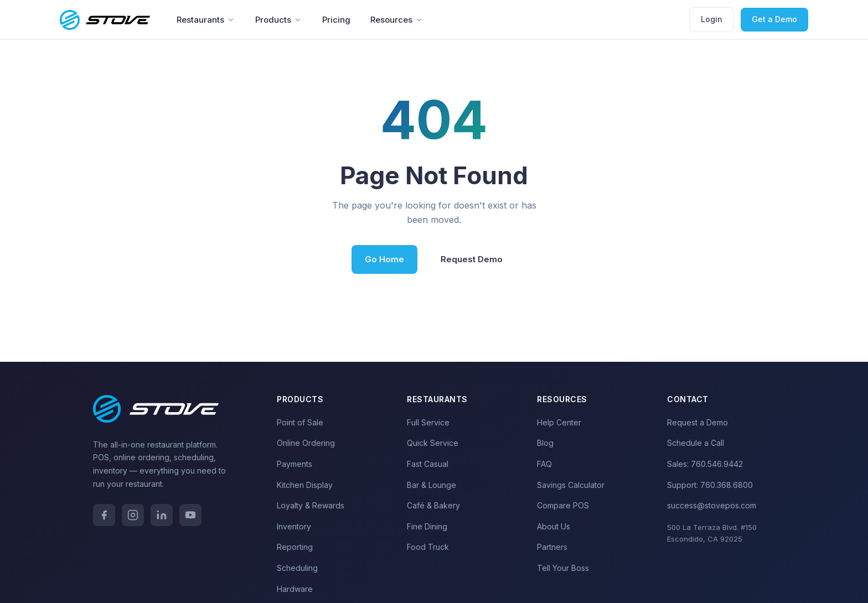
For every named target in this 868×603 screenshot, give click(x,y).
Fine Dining (427, 526)
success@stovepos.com (712, 505)
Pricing (336, 20)
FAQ (544, 464)
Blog (545, 443)
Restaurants (206, 20)
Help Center (559, 422)
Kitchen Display (305, 485)
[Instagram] (133, 515)
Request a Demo (697, 422)
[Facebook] (104, 515)
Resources (397, 20)
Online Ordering (306, 443)
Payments (294, 464)
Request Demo (472, 259)
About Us (554, 526)
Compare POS (563, 505)
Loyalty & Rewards (311, 505)
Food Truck (428, 547)
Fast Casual (428, 464)
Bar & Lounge (432, 485)
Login (712, 19)
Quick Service (433, 443)
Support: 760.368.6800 (710, 485)
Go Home (384, 259)
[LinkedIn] (162, 515)
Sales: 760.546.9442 (705, 464)
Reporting (295, 547)
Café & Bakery (433, 505)
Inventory (294, 526)
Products (279, 20)
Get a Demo (774, 19)
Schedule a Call (696, 443)
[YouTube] (190, 515)
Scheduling (297, 568)
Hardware (295, 589)
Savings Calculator (571, 485)
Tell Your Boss (563, 568)
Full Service (428, 422)
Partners (552, 547)
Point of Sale (300, 422)
